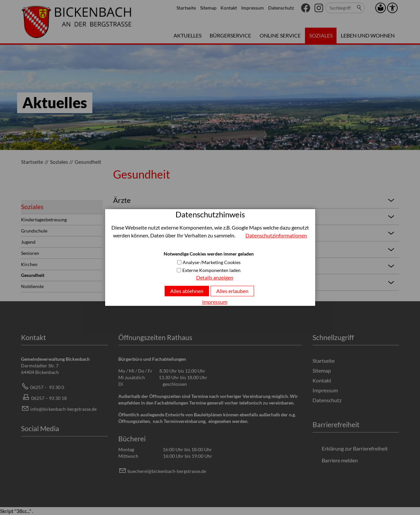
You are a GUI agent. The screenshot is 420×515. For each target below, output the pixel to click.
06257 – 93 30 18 (49, 398)
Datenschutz (281, 8)
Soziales (321, 35)
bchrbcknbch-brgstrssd (167, 471)
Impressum (253, 8)
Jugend (28, 242)
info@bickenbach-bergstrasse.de (63, 409)
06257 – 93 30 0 (47, 387)
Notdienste (32, 286)
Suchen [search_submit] (360, 8)
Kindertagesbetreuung (44, 220)
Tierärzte (255, 282)
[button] (306, 8)
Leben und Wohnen (368, 35)
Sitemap (208, 8)
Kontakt (229, 8)
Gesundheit (33, 275)
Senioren (30, 253)
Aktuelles (187, 35)
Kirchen (29, 264)
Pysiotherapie (255, 233)
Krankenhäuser (255, 266)
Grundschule (34, 231)
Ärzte (255, 200)
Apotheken (255, 249)
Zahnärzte (255, 216)
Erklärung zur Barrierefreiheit (355, 448)
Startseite (186, 8)
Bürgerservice (230, 35)
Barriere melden (340, 460)
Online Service (280, 35)
